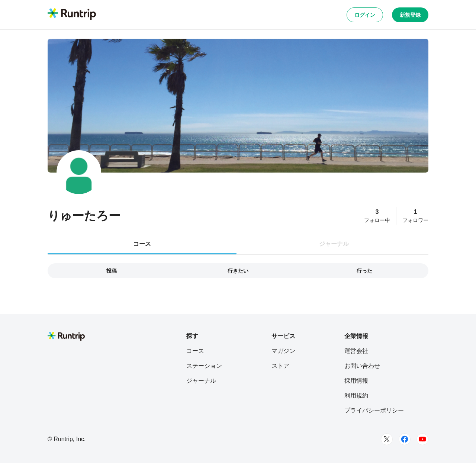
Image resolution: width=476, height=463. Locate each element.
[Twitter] (387, 439)
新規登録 (410, 15)
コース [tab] (142, 244)
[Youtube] (422, 439)
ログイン (365, 15)
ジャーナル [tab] (334, 244)
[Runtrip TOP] (72, 15)
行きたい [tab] (238, 271)
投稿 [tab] (112, 271)
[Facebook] (405, 439)
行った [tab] (364, 271)
